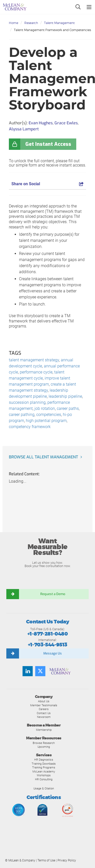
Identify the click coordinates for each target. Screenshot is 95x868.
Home (14, 23)
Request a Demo (53, 594)
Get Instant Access (48, 144)
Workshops (44, 775)
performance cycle (36, 372)
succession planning (27, 402)
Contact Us (44, 713)
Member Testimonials (44, 705)
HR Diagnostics (44, 760)
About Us (44, 701)
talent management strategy (34, 360)
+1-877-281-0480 (48, 634)
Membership (44, 730)
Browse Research (44, 743)
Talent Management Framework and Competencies (52, 30)
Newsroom (44, 717)
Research (31, 23)
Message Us (53, 653)
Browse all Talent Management (43, 457)
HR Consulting (44, 779)
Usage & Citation (44, 788)
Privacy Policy (67, 860)
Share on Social (48, 184)
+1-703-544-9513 (48, 645)
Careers (44, 709)
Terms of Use (46, 860)
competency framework (30, 427)
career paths (68, 408)
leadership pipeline (65, 396)
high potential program (46, 421)
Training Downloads (44, 764)
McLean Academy (44, 771)
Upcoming (44, 747)
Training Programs (44, 767)
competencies (49, 415)
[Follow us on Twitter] (40, 671)
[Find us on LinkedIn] (28, 671)
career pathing (22, 415)
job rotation (45, 408)
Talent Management (59, 23)
